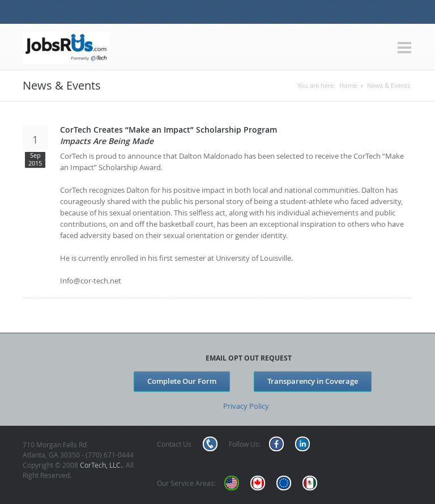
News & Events (389, 85)
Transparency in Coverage (313, 381)
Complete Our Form (182, 381)
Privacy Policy (246, 406)
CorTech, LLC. (101, 465)
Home (348, 85)
